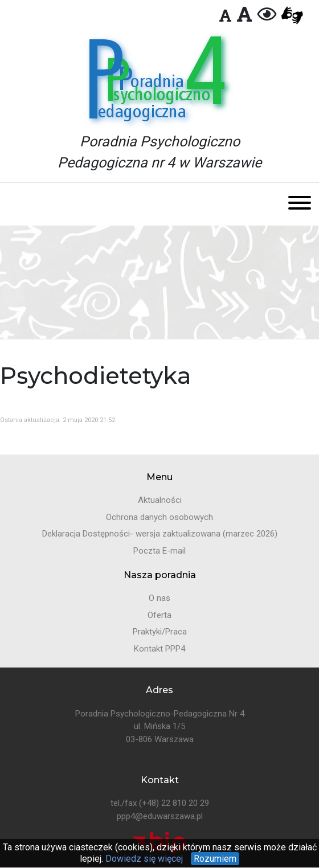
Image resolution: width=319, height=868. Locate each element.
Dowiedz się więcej (143, 859)
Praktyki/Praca (160, 632)
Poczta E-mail (159, 551)
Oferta (159, 615)
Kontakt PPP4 (159, 649)
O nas (159, 598)
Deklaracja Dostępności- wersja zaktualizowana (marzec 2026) (160, 534)
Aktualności (160, 500)
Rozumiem (215, 859)
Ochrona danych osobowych (159, 517)
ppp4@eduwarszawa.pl (160, 816)
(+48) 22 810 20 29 (174, 803)
